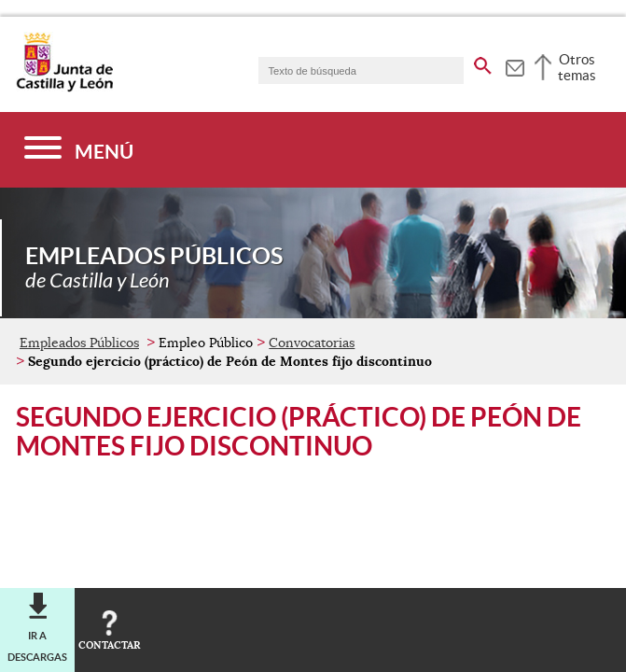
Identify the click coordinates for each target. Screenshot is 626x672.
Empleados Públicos (79, 343)
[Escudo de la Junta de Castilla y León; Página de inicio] (64, 88)
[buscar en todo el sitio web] (483, 63)
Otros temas (577, 67)
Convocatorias (312, 343)
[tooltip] (515, 65)
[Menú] (79, 150)
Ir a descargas (37, 646)
